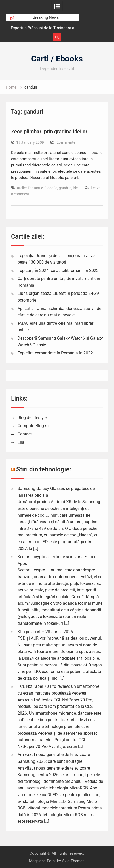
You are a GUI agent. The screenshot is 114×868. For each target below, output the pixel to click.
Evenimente (66, 142)
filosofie (51, 188)
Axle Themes (73, 861)
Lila (21, 442)
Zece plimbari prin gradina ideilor (49, 132)
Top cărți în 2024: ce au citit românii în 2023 (58, 270)
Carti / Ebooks (57, 59)
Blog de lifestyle (32, 418)
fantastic (36, 188)
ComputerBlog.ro (33, 426)
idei (76, 188)
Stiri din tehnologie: (44, 469)
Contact (25, 434)
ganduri (65, 188)
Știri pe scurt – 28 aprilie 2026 (45, 632)
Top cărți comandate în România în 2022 (55, 353)
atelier (22, 188)
